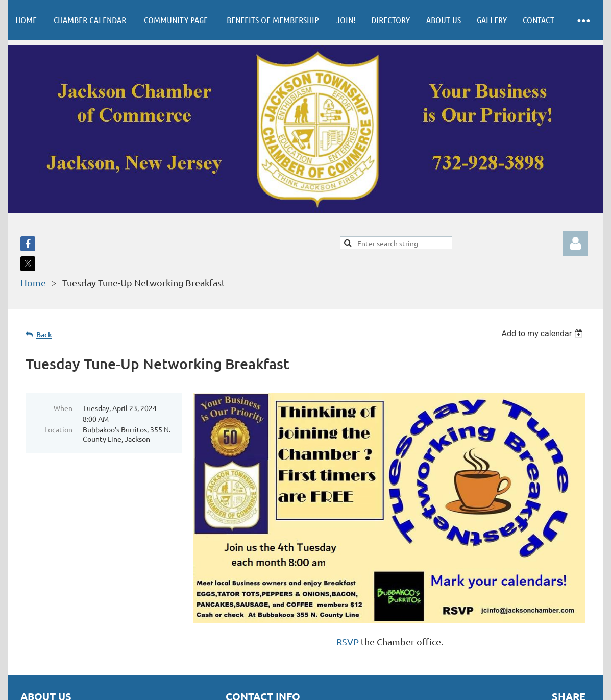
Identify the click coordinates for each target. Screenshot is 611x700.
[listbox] (543, 334)
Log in (575, 244)
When (63, 408)
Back (44, 335)
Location (58, 429)
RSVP (348, 642)
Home (33, 283)
